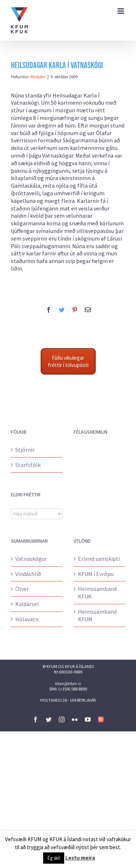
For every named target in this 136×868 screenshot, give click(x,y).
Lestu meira (80, 858)
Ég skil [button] (54, 858)
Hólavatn (27, 619)
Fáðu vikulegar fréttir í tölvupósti (68, 361)
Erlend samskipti (99, 559)
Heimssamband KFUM (97, 615)
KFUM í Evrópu (96, 574)
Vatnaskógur (31, 559)
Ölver (22, 589)
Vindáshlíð (28, 574)
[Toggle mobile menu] (121, 11)
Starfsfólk (28, 465)
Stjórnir (25, 450)
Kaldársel (27, 604)
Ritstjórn (38, 77)
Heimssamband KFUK (97, 592)
